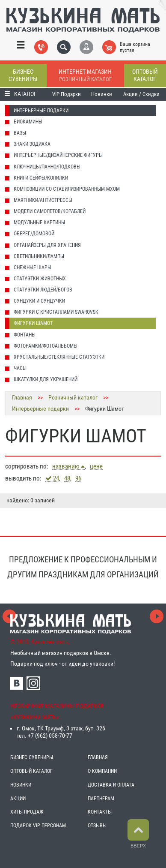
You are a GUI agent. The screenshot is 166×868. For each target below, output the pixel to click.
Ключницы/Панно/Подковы (47, 167)
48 (67, 479)
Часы (20, 368)
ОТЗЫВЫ (97, 826)
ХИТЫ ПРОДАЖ (27, 812)
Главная (22, 397)
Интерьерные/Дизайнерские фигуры (58, 155)
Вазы (20, 133)
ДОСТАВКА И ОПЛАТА (111, 785)
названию (68, 466)
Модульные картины (39, 222)
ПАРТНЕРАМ (101, 799)
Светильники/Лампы (39, 256)
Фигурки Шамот (33, 323)
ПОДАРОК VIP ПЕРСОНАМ (38, 826)
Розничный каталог (73, 397)
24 (52, 478)
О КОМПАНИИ (102, 771)
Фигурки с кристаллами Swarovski (57, 312)
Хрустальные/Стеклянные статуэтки (59, 357)
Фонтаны (25, 335)
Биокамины (28, 122)
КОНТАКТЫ (100, 812)
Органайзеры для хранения (47, 245)
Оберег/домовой (34, 234)
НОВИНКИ (21, 785)
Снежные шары (33, 267)
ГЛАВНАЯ (98, 757)
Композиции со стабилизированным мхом (67, 189)
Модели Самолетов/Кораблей (50, 211)
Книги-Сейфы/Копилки (41, 178)
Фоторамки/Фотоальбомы (46, 346)
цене (96, 467)
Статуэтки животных (40, 279)
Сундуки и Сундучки (39, 301)
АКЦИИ (18, 799)
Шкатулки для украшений (46, 379)
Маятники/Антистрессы (43, 200)
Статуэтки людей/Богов (43, 290)
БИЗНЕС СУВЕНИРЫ (32, 757)
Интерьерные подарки (41, 111)
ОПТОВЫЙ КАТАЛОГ (31, 771)
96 (78, 479)
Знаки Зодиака (32, 144)
